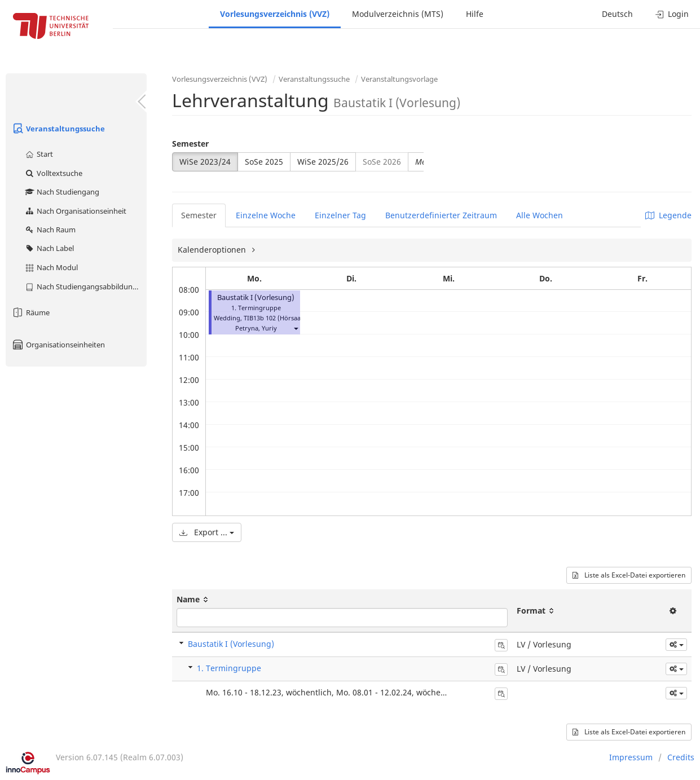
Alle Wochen (540, 215)
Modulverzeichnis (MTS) (398, 14)
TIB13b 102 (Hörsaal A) (277, 318)
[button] (296, 328)
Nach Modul (51, 267)
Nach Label (49, 248)
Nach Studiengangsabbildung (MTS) (85, 287)
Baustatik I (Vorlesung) (256, 298)
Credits (681, 757)
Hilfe (475, 14)
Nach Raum (50, 230)
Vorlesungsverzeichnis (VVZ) (275, 14)
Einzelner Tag (340, 215)
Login (672, 14)
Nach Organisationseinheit (75, 211)
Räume (30, 312)
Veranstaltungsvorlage (399, 79)
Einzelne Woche (266, 215)
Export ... (207, 532)
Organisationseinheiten (58, 345)
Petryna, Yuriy (256, 328)
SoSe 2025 (264, 162)
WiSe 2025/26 (323, 162)
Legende (668, 215)
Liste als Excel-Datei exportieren (629, 575)
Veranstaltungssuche (58, 129)
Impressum (631, 757)
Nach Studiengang (62, 192)
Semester (190, 144)
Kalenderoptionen (213, 250)
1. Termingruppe (229, 668)
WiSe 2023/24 (205, 162)
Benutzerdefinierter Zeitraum (441, 215)
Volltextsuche (53, 173)
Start (39, 154)
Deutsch (617, 14)
